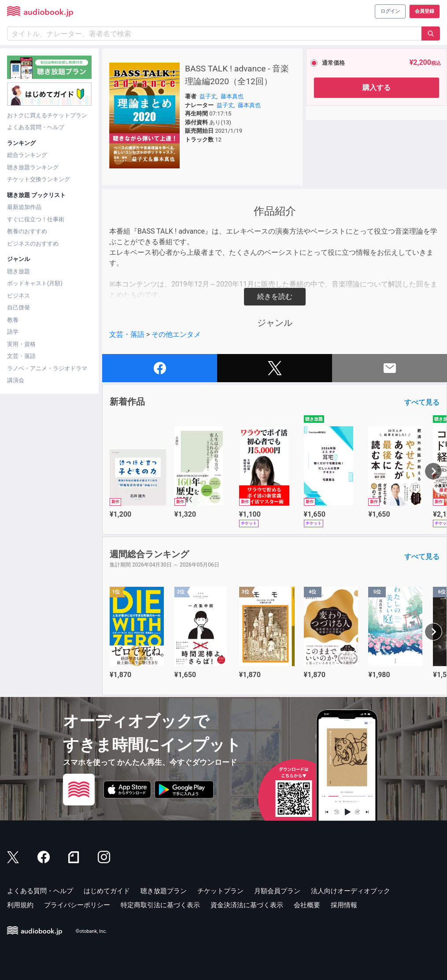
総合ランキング (27, 155)
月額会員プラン (277, 891)
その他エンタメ (176, 334)
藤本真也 (232, 96)
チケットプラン (220, 891)
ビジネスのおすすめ (33, 244)
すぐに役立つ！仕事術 (36, 219)
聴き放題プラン (164, 891)
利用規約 (20, 905)
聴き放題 (18, 271)
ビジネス (18, 296)
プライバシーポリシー (77, 905)
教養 (13, 320)
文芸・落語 (21, 356)
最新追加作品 (24, 207)
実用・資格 (21, 344)
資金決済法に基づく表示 (247, 905)
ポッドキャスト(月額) (35, 283)
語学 (13, 332)
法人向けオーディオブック (351, 891)
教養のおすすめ (27, 231)
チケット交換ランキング (39, 179)
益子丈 (208, 96)
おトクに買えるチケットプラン (47, 115)
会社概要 (307, 905)
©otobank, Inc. (91, 931)
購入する (377, 88)
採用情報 (344, 905)
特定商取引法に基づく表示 (160, 905)
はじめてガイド (107, 891)
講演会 (16, 380)
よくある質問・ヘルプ (36, 127)
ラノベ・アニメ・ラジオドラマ (47, 368)
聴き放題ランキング (33, 167)
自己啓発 (18, 307)
